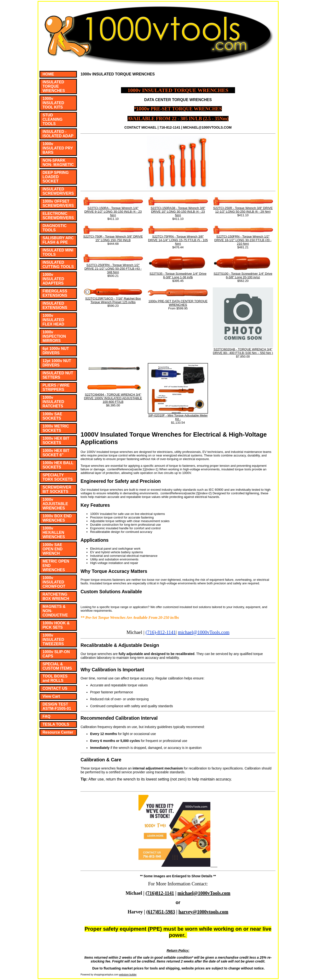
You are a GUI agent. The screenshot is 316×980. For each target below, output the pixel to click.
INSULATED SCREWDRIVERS (58, 191)
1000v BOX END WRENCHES (57, 518)
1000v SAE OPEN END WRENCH (53, 549)
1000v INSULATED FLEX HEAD (54, 320)
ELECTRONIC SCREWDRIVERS (58, 216)
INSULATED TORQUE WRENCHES (54, 86)
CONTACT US (55, 688)
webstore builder (128, 975)
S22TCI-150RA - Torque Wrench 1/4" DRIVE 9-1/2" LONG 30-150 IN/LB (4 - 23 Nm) (113, 212)
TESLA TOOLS (56, 724)
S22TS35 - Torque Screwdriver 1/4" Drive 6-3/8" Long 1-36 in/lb (178, 275)
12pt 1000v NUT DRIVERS (57, 363)
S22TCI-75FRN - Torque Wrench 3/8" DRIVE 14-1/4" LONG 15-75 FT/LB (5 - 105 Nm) (178, 240)
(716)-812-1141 (161, 632)
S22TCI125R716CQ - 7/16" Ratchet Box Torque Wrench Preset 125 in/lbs (113, 300)
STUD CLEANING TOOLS (53, 119)
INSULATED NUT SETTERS (58, 375)
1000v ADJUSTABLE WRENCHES (55, 504)
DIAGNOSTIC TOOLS (55, 228)
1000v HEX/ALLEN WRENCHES (54, 533)
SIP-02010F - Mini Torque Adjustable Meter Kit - (178, 417)
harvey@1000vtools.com (203, 912)
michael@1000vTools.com (204, 632)
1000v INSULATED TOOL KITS (53, 103)
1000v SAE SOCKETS (52, 416)
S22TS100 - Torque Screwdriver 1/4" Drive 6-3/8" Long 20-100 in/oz (243, 275)
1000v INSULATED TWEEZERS (53, 640)
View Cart (51, 696)
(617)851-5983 (161, 912)
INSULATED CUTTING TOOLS (58, 265)
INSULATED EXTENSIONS (55, 305)
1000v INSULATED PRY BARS (58, 148)
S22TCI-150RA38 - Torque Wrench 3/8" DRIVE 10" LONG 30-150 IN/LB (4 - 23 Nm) (178, 212)
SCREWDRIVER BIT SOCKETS (57, 489)
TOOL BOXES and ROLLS (55, 678)
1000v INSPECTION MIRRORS (54, 336)
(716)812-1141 (160, 893)
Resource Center (58, 732)
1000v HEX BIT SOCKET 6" (56, 453)
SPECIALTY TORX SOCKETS (58, 477)
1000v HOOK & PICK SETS (56, 625)
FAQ (47, 716)
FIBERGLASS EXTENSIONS (55, 293)
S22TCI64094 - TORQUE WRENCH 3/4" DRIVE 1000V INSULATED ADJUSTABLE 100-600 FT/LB (113, 398)
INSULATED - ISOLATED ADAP (58, 134)
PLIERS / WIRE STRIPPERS (56, 387)
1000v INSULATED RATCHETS (53, 402)
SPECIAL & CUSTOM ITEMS (57, 666)
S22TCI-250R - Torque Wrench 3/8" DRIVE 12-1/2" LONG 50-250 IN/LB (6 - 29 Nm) (243, 210)
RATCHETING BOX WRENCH (56, 596)
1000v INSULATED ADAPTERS (53, 279)
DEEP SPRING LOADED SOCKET (56, 177)
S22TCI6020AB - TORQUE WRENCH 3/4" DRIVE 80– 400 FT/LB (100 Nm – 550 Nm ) (243, 351)
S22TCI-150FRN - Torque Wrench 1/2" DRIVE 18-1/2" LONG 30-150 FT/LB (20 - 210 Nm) (243, 240)
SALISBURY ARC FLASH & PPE (58, 240)
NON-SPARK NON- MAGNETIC (58, 162)
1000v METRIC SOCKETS (56, 428)
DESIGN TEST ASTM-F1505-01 (57, 706)
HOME (48, 74)
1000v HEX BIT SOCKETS (56, 441)
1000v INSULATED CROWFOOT (54, 582)
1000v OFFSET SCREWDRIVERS (58, 203)
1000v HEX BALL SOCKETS (58, 465)
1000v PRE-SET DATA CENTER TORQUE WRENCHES (178, 303)
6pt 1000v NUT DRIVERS (56, 351)
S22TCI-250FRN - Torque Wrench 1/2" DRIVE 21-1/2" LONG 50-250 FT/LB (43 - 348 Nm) (113, 269)
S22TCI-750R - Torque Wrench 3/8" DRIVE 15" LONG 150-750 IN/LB (113, 238)
